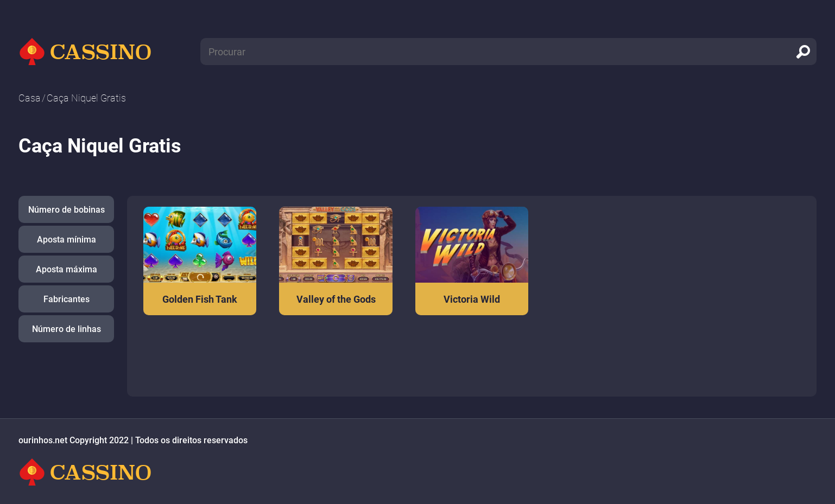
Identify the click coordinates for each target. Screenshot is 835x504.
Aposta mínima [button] (67, 240)
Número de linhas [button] (67, 329)
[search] (803, 52)
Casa (30, 98)
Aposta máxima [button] (67, 269)
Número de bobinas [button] (67, 210)
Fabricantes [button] (67, 299)
